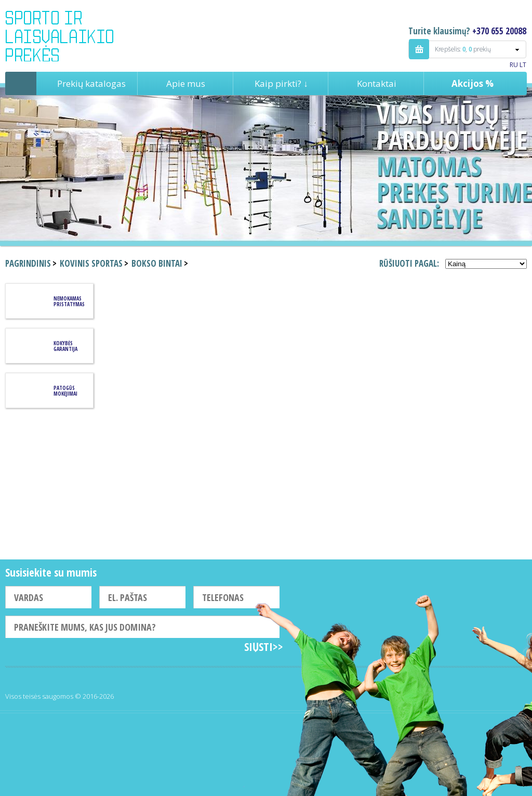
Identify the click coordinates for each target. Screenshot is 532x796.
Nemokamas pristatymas (69, 301)
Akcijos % (473, 83)
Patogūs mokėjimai (65, 391)
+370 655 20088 (499, 31)
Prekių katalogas (91, 83)
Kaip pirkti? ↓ (281, 83)
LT (523, 65)
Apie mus (186, 83)
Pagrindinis (21, 83)
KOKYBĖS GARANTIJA (65, 346)
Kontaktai (377, 83)
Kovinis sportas (91, 263)
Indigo (68, 36)
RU (514, 65)
